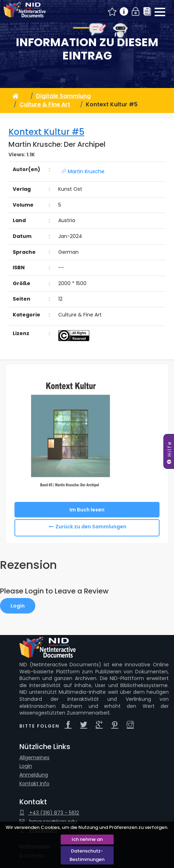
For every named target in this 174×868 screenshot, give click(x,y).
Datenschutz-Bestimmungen (87, 855)
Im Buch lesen (87, 510)
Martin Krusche (83, 171)
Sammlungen (147, 12)
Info (124, 12)
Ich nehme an (87, 839)
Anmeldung (34, 775)
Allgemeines (34, 758)
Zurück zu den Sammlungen (91, 527)
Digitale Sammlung (63, 96)
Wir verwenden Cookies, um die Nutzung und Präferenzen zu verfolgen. (87, 827)
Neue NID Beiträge (112, 12)
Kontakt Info (34, 784)
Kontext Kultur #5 (46, 132)
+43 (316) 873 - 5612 (49, 813)
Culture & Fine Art (45, 104)
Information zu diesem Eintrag (87, 49)
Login (136, 12)
